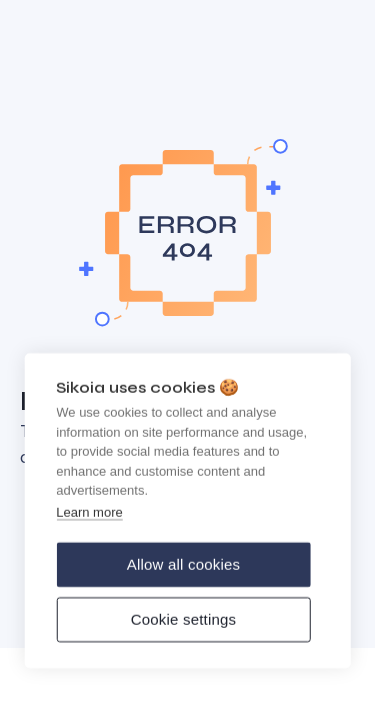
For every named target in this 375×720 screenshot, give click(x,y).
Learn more (89, 514)
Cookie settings (184, 621)
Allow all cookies (183, 566)
